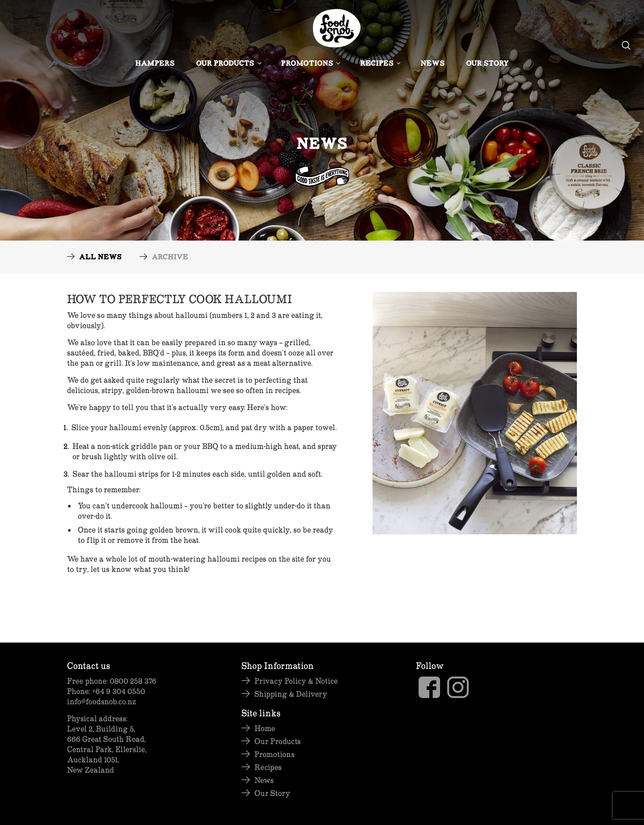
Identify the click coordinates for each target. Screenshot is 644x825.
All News (100, 258)
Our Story (487, 64)
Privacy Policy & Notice (296, 681)
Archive (170, 258)
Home (265, 728)
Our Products (228, 64)
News (432, 64)
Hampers (155, 64)
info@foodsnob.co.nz (102, 701)
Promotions (310, 64)
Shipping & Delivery (291, 694)
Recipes (379, 64)
